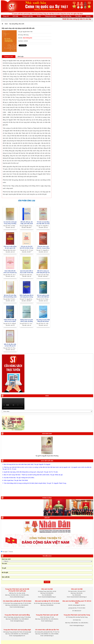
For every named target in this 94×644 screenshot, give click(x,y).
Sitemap (88, 16)
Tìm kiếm (47, 582)
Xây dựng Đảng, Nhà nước (17, 24)
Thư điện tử (79, 16)
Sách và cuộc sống (66, 16)
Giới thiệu (15, 16)
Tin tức (39, 16)
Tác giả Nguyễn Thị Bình (46, 456)
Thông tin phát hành (51, 16)
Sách (6, 24)
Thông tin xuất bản (27, 16)
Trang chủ (6, 16)
